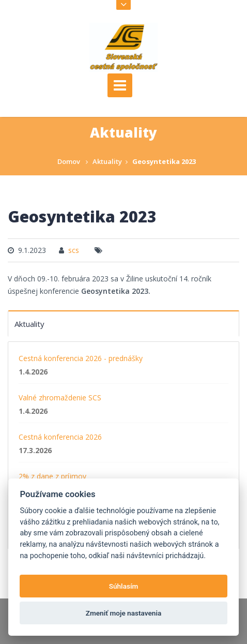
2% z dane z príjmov (52, 476)
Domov (69, 161)
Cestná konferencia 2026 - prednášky (81, 358)
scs (74, 250)
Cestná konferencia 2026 (60, 437)
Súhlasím (124, 586)
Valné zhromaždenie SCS (60, 398)
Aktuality (107, 161)
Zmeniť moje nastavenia (124, 613)
